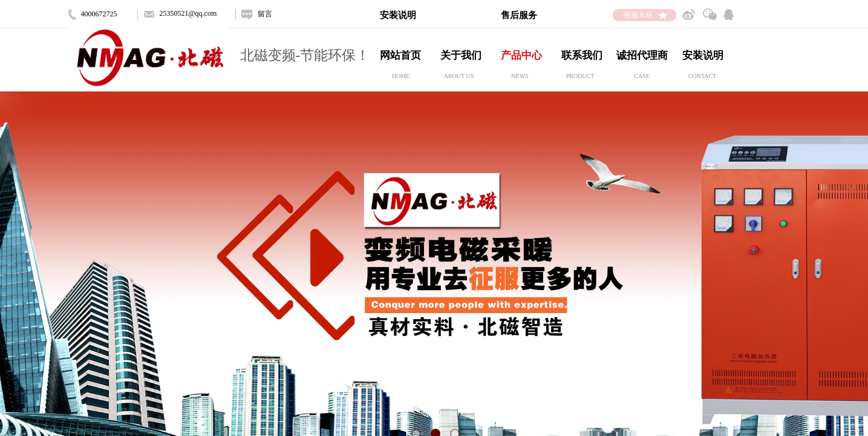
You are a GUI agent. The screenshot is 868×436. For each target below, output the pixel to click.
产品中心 (521, 55)
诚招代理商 (642, 55)
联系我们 (582, 55)
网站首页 (400, 55)
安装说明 (703, 55)
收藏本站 (638, 15)
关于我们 (461, 55)
